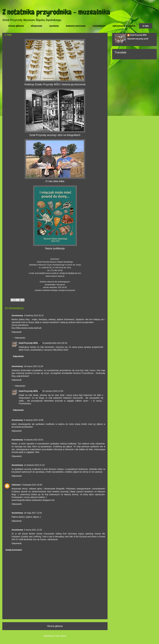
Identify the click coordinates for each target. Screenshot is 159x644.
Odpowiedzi (20, 338)
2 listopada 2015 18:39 (32, 485)
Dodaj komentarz (14, 550)
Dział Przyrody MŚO (28, 343)
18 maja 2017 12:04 (33, 513)
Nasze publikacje (55, 248)
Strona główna (55, 626)
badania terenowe (76, 26)
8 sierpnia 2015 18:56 (34, 420)
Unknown (16, 485)
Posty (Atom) (60, 636)
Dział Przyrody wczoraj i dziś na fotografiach (55, 135)
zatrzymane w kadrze (124, 26)
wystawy (54, 26)
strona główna (16, 26)
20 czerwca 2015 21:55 (53, 391)
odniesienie (53, 539)
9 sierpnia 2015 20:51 (34, 440)
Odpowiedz (17, 332)
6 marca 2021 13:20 (33, 530)
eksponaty (36, 26)
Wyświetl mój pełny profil (138, 39)
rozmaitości (99, 26)
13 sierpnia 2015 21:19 (34, 465)
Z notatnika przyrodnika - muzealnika (56, 12)
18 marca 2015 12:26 (33, 366)
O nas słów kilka (55, 181)
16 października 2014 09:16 (55, 343)
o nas (146, 26)
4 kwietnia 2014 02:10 (34, 315)
